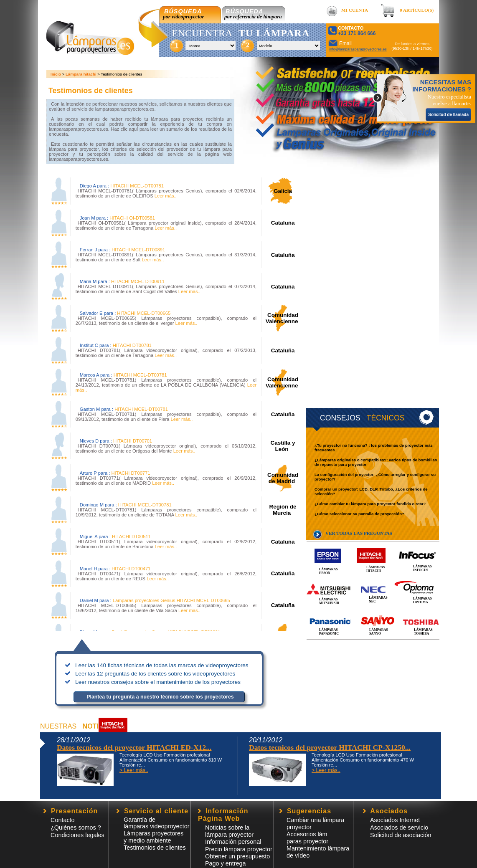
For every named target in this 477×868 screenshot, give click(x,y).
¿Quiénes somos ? (76, 828)
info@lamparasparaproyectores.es (358, 49)
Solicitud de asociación (401, 835)
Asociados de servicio (399, 828)
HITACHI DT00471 (131, 569)
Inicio (56, 74)
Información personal (233, 842)
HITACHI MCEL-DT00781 (137, 186)
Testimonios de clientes (155, 848)
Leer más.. (165, 196)
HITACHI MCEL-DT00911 (138, 281)
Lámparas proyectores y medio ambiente (154, 837)
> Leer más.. (134, 770)
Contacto (63, 820)
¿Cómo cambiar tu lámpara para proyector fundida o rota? (370, 504)
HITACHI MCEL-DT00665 (144, 313)
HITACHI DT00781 (132, 345)
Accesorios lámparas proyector (307, 838)
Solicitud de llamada (448, 115)
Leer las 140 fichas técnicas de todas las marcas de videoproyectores (162, 665)
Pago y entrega (226, 863)
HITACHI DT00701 (133, 441)
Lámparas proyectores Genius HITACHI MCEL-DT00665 (171, 600)
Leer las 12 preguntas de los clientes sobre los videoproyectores (155, 674)
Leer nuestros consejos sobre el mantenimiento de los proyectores (158, 682)
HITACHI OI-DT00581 (132, 218)
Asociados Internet (395, 820)
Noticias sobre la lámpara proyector (229, 831)
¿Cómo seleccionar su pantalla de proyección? (359, 514)
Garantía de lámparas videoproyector (157, 823)
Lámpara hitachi (81, 74)
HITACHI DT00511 (131, 536)
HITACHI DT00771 (131, 473)
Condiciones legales (77, 835)
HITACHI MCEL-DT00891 (138, 250)
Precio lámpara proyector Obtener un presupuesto (239, 853)
